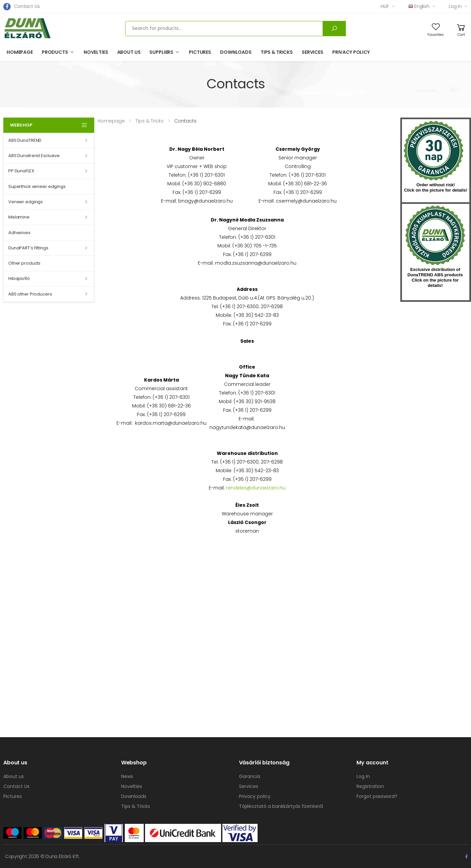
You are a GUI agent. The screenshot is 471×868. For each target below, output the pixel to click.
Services (313, 52)
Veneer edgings (26, 202)
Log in (455, 6)
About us (129, 52)
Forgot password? (377, 796)
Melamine (19, 217)
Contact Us (27, 6)
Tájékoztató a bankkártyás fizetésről (281, 806)
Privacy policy (351, 52)
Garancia (250, 776)
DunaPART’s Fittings (28, 248)
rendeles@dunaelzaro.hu (256, 488)
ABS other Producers (30, 294)
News (127, 776)
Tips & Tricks (277, 52)
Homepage (20, 52)
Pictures (200, 52)
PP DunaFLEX (21, 171)
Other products (24, 263)
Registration (370, 786)
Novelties (96, 52)
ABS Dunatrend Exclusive (34, 156)
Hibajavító (19, 278)
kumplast (435, 235)
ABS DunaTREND (25, 140)
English (419, 6)
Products (55, 52)
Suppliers (161, 52)
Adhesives (19, 233)
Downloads (236, 52)
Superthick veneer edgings (37, 186)
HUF (385, 6)
